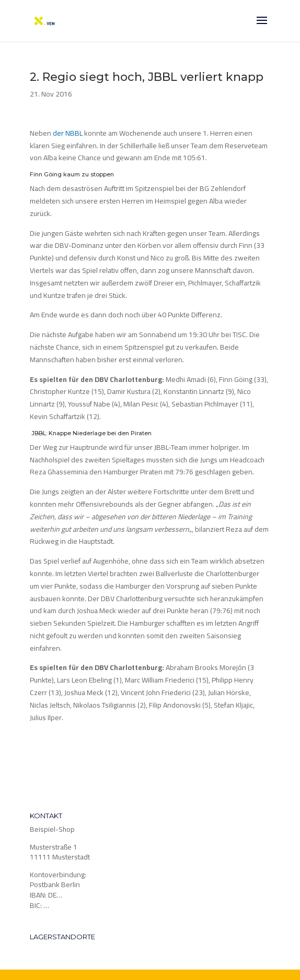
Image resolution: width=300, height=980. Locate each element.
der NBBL (68, 133)
